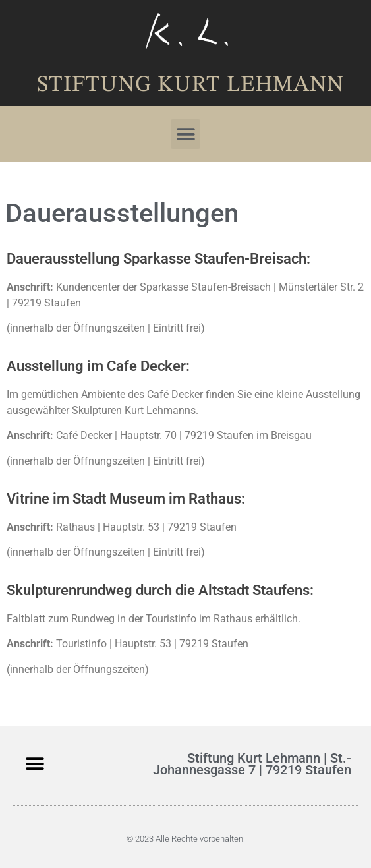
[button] (185, 134)
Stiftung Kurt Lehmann (190, 85)
